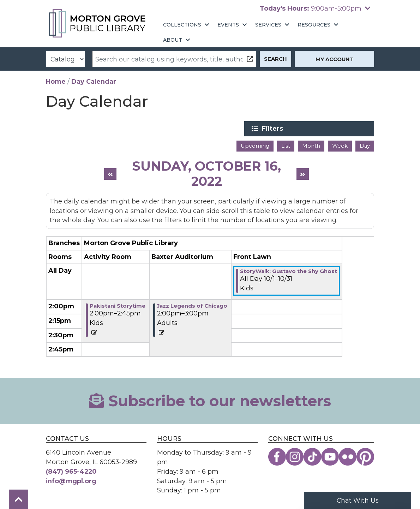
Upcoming (255, 145)
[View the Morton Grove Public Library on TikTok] (312, 456)
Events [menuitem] (228, 25)
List (286, 145)
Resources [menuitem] (314, 25)
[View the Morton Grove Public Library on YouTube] (330, 456)
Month (311, 145)
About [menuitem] (173, 40)
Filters (322, 129)
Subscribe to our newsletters (210, 400)
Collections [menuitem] (182, 25)
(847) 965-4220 (71, 471)
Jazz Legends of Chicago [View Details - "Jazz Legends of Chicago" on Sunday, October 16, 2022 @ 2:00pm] (192, 305)
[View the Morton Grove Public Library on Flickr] (348, 456)
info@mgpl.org (71, 480)
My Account (335, 59)
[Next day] (303, 173)
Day (365, 145)
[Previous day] (110, 173)
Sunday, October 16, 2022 (206, 173)
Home (56, 81)
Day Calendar (94, 81)
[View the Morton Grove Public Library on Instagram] (295, 456)
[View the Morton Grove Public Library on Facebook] (277, 456)
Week (340, 145)
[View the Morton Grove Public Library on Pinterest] (365, 456)
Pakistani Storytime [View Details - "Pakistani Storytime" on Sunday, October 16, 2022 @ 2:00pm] (118, 305)
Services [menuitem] (268, 25)
